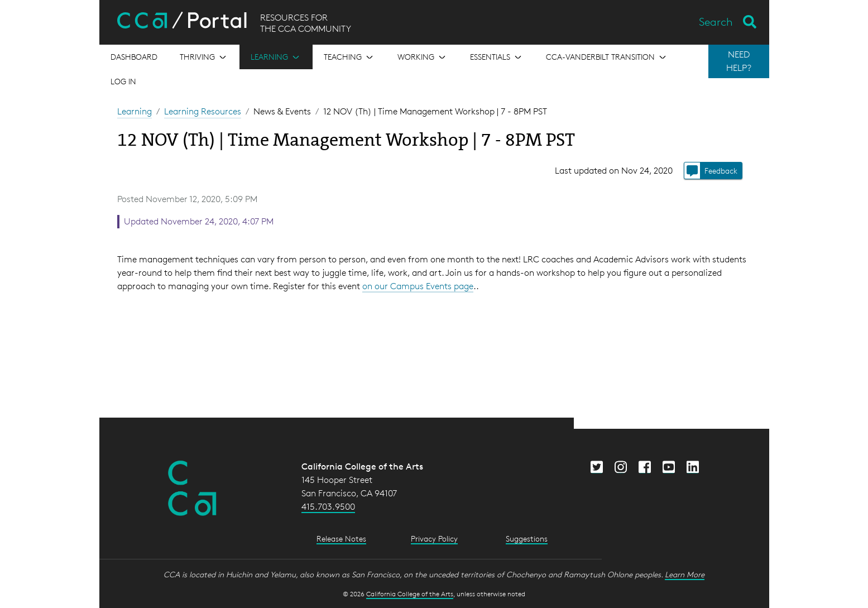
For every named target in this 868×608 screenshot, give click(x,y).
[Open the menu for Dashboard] (134, 57)
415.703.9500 (328, 507)
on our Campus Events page (418, 286)
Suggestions (527, 538)
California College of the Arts (410, 594)
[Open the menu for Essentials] (497, 57)
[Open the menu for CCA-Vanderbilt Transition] (607, 57)
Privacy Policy (434, 538)
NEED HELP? (739, 61)
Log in (123, 81)
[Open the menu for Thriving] (204, 57)
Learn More (685, 574)
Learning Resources (203, 111)
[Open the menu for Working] (423, 57)
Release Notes (341, 538)
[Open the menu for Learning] (276, 57)
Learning (135, 111)
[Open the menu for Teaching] (349, 57)
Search (716, 22)
